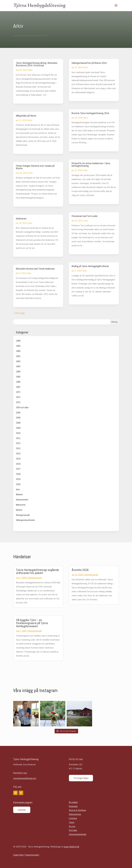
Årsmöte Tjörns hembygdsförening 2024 (90, 113)
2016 (18, 464)
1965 (18, 377)
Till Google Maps (81, 778)
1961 (18, 356)
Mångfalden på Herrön (26, 116)
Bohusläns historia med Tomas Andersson (35, 269)
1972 (18, 397)
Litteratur (73, 818)
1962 (18, 361)
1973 (18, 402)
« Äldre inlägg (19, 313)
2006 (18, 418)
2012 (18, 443)
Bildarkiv (19, 494)
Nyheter (19, 510)
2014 (18, 453)
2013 (18, 448)
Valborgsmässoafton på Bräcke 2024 (89, 63)
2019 (18, 479)
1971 (18, 392)
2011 (18, 438)
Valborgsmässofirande (25, 520)
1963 (18, 366)
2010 (18, 433)
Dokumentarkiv (22, 500)
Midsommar (21, 505)
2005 (18, 413)
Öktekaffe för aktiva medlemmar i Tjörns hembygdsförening (91, 164)
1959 (18, 346)
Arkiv (30, 70)
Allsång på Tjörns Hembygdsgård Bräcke (90, 266)
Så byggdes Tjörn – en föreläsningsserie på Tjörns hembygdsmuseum (32, 623)
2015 (18, 459)
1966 (18, 382)
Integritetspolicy (32, 855)
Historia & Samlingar (78, 810)
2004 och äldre (22, 407)
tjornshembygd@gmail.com (25, 778)
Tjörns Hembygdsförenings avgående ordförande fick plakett (37, 571)
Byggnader (73, 806)
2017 (18, 469)
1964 (18, 371)
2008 (18, 423)
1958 (18, 341)
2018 (18, 474)
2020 (18, 484)
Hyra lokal (73, 830)
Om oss (72, 826)
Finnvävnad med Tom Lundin (85, 216)
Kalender (22, 810)
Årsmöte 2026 (80, 570)
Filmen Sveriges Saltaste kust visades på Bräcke (35, 167)
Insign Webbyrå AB (71, 847)
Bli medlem (73, 802)
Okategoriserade (23, 515)
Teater (72, 822)
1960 (18, 351)
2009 (18, 428)
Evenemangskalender (78, 834)
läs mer (19, 99)
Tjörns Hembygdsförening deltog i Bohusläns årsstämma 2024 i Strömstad (37, 64)
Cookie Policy (19, 855)
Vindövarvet (21, 218)
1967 (18, 387)
